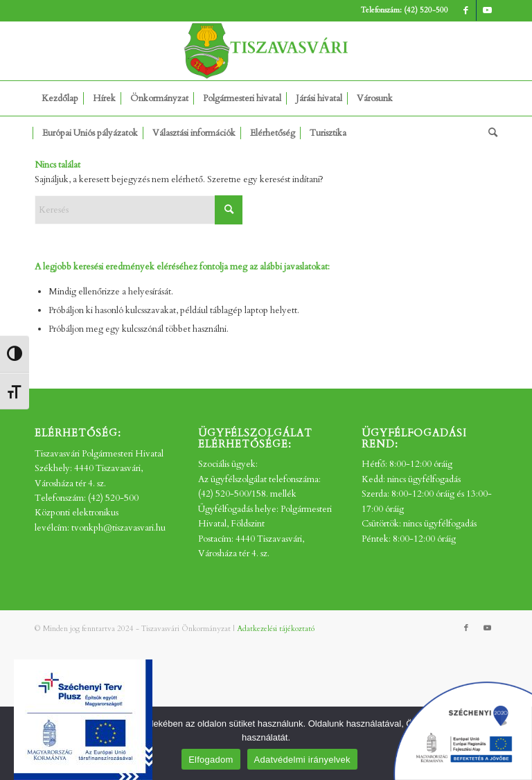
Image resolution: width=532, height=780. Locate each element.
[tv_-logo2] (266, 51)
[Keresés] (489, 133)
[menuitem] (60, 98)
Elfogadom (211, 760)
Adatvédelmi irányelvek (302, 760)
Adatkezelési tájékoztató (276, 629)
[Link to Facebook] (466, 10)
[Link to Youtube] (487, 10)
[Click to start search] (229, 210)
